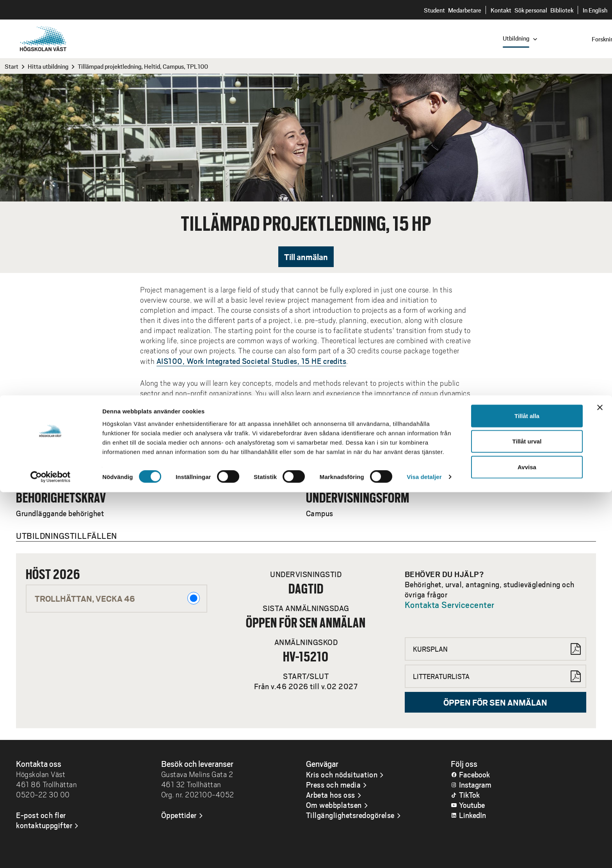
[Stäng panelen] (600, 783)
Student (434, 10)
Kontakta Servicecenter (450, 604)
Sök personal (531, 10)
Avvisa (527, 842)
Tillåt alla (527, 791)
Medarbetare (465, 10)
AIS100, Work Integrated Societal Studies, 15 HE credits (252, 361)
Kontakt (501, 10)
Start (12, 66)
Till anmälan (306, 257)
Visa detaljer (424, 853)
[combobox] (559, 38)
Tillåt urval (527, 817)
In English (595, 10)
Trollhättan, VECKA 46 (117, 598)
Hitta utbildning (48, 66)
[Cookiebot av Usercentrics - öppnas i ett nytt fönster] (51, 853)
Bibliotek (562, 10)
